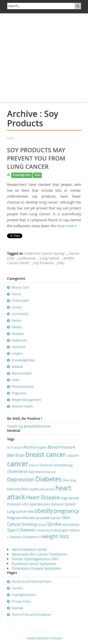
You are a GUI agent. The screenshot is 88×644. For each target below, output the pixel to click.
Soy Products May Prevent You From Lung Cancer (36, 158)
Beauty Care (20, 287)
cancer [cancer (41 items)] (18, 464)
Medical (17, 367)
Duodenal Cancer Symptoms (34, 564)
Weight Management (26, 400)
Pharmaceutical (23, 386)
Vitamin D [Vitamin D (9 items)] (17, 537)
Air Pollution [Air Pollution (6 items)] (15, 448)
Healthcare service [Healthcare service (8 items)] (42, 489)
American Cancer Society (45, 253)
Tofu (61, 263)
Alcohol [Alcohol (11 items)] (30, 447)
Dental (16, 320)
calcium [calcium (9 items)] (73, 455)
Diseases (18, 334)
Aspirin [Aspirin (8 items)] (42, 447)
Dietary (17, 327)
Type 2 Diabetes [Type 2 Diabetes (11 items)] (21, 530)
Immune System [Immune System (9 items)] (63, 504)
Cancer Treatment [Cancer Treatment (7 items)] (41, 465)
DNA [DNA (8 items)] (66, 480)
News (37, 175)
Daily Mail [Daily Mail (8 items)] (35, 472)
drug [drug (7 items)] (73, 480)
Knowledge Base (22, 175)
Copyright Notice (24, 595)
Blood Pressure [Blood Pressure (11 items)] (61, 447)
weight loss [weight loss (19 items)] (55, 536)
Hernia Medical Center (29, 549)
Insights (17, 353)
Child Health (20, 301)
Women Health (22, 406)
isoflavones (27, 258)
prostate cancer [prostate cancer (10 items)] (49, 518)
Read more (67, 226)
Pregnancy (19, 393)
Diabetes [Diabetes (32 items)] (49, 479)
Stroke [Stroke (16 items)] (54, 524)
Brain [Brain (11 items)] (20, 455)
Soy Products (44, 263)
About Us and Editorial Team (31, 581)
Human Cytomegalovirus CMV (35, 559)
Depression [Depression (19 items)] (21, 479)
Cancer (17, 294)
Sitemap (17, 608)
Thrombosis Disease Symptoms (36, 568)
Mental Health (22, 373)
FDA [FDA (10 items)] (25, 489)
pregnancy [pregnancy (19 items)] (67, 511)
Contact (17, 588)
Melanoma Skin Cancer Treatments (39, 554)
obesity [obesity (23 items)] (44, 511)
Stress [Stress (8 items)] (42, 525)
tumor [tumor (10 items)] (75, 524)
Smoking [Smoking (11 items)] (29, 524)
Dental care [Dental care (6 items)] (49, 472)
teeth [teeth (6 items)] (65, 525)
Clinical (17, 307)
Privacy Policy (21, 601)
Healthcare (19, 340)
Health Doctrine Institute (44, 638)
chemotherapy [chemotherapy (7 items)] (63, 465)
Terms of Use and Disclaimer (31, 614)
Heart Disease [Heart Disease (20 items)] (43, 497)
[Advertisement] (44, 58)
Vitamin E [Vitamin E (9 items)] (33, 537)
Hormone (19, 347)
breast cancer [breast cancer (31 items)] (46, 454)
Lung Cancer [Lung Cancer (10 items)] (17, 511)
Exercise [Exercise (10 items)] (14, 489)
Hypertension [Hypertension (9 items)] (39, 504)
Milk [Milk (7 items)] (31, 512)
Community (20, 314)
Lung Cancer (50, 258)
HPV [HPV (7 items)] (25, 504)
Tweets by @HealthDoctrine (29, 426)
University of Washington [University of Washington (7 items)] (52, 530)
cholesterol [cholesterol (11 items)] (17, 471)
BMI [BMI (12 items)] (11, 455)
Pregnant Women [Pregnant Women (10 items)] (21, 518)
